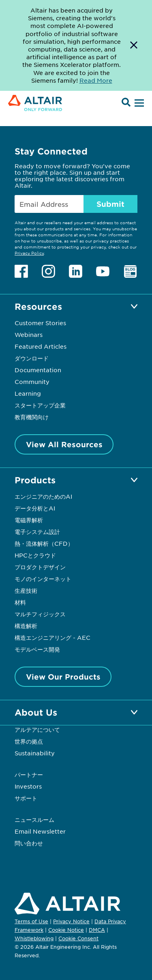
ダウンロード (32, 358)
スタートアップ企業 (40, 405)
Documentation (38, 370)
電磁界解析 (29, 520)
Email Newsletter (40, 831)
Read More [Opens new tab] (96, 80)
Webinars (29, 335)
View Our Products (63, 677)
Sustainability (35, 753)
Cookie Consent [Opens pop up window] (78, 939)
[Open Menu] (138, 103)
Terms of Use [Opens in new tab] (31, 921)
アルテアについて (37, 729)
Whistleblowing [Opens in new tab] (34, 938)
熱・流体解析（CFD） (44, 543)
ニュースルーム (34, 819)
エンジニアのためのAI (43, 496)
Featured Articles (41, 346)
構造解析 (26, 626)
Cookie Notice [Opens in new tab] (66, 930)
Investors (28, 786)
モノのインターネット (43, 579)
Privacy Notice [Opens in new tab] (71, 921)
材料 (20, 602)
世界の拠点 (29, 741)
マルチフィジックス (40, 614)
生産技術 (26, 590)
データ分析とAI (35, 508)
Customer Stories (40, 323)
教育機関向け (32, 417)
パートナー (29, 774)
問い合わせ (30, 843)
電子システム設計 (37, 532)
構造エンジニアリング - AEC (52, 637)
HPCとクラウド (35, 555)
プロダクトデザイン (40, 567)
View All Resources (64, 444)
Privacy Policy (29, 253)
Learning (28, 393)
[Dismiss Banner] (134, 45)
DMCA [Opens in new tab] (97, 930)
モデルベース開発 (37, 649)
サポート (26, 798)
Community (32, 382)
